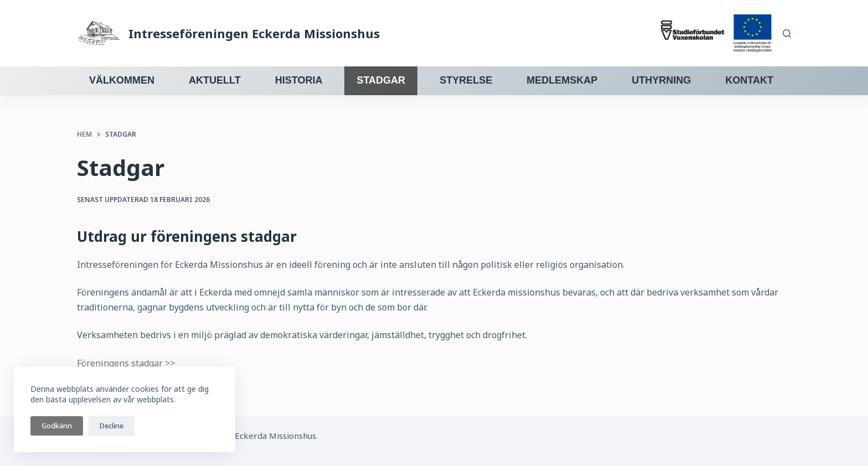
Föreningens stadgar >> (126, 363)
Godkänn (57, 426)
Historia (299, 80)
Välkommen (122, 80)
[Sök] (787, 33)
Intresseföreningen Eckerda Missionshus (254, 33)
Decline (112, 426)
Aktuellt (215, 80)
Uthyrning (661, 80)
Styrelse (466, 80)
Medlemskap (562, 80)
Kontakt (749, 80)
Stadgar (381, 80)
